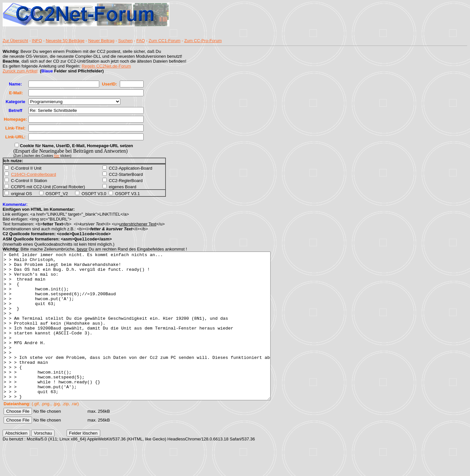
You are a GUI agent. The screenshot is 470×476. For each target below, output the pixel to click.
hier (57, 156)
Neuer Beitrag (101, 41)
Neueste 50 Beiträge (65, 41)
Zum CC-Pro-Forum (203, 41)
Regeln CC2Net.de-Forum (106, 66)
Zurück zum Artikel (20, 71)
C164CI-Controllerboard (34, 174)
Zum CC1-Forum (164, 41)
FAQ (141, 41)
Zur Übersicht (15, 41)
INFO (37, 41)
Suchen (125, 41)
